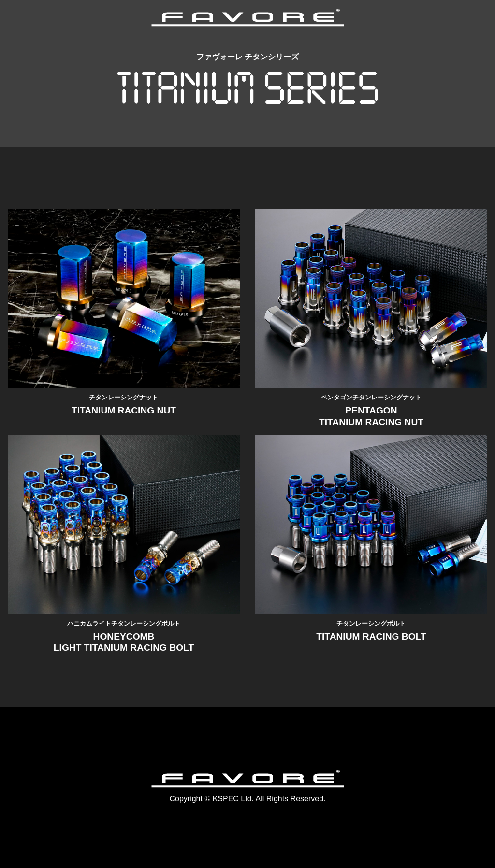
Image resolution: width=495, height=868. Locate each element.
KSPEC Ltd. (233, 799)
